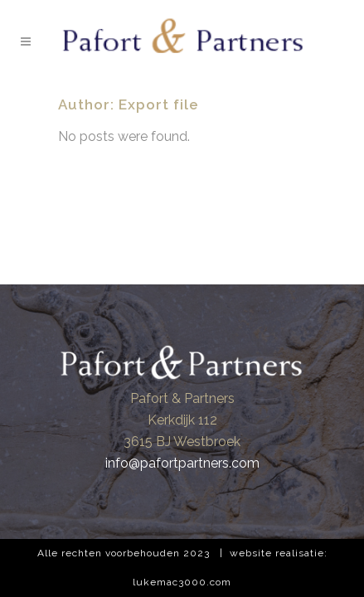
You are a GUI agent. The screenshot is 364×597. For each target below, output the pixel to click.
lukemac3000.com (182, 582)
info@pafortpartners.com (182, 463)
